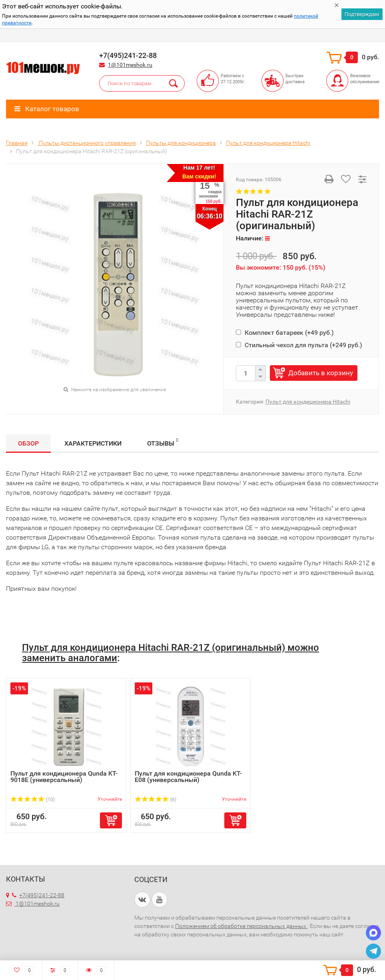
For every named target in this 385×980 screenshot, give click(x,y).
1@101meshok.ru (130, 65)
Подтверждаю (362, 14)
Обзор (28, 443)
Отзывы (163, 442)
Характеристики (93, 443)
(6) (156, 800)
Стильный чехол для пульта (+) (299, 345)
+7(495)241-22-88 (38, 895)
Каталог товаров (47, 109)
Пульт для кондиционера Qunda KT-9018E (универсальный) (64, 777)
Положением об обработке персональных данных (241, 926)
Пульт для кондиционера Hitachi (308, 402)
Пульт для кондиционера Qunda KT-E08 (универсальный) (188, 777)
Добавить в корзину (321, 373)
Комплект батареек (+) (285, 333)
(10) (33, 800)
